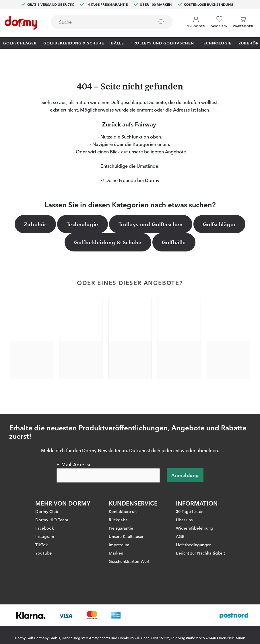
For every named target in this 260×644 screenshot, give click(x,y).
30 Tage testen (190, 511)
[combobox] (112, 22)
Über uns (184, 520)
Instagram (45, 536)
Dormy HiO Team (52, 520)
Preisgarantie (121, 528)
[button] (196, 20)
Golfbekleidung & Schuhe (74, 43)
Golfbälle (174, 242)
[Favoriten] (219, 22)
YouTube (43, 553)
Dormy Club (47, 511)
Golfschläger (20, 43)
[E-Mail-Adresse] (108, 475)
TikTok (42, 545)
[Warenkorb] (243, 22)
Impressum (119, 545)
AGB (180, 536)
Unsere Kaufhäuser (126, 536)
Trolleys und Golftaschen (162, 43)
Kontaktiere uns (124, 511)
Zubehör (249, 43)
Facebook (45, 528)
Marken (116, 553)
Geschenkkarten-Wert (129, 561)
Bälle (118, 43)
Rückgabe (118, 520)
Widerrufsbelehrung (195, 528)
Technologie (216, 43)
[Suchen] (161, 22)
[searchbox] (99, 22)
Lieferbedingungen (194, 545)
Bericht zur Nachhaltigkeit (200, 553)
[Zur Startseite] (21, 23)
